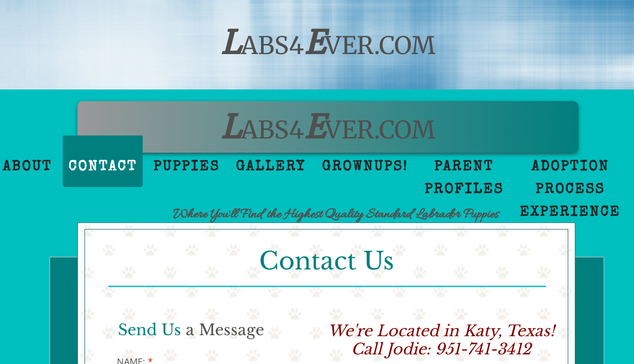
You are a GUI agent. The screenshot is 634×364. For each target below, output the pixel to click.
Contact (103, 167)
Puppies (186, 167)
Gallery (271, 167)
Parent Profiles (464, 179)
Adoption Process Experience (570, 190)
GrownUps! (365, 167)
